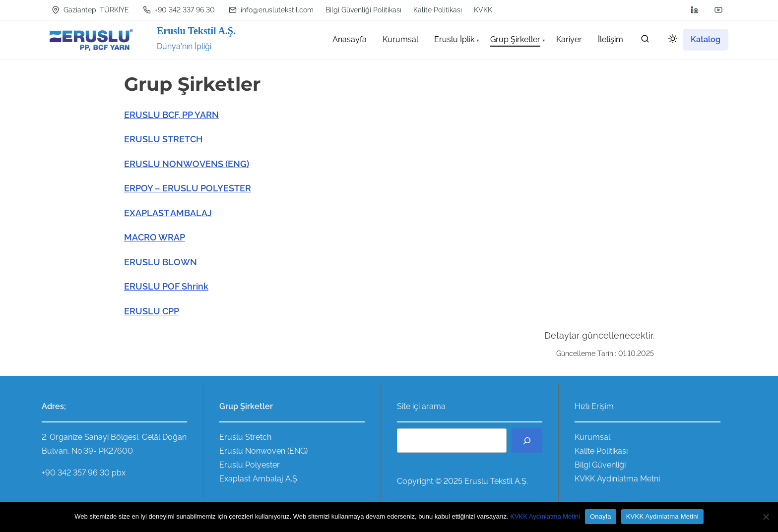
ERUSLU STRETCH (163, 139)
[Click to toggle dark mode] (671, 40)
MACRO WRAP (155, 237)
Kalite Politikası (438, 10)
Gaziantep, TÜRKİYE (90, 10)
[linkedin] (695, 10)
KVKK (483, 10)
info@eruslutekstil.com (271, 10)
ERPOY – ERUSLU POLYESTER (188, 188)
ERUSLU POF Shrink (166, 286)
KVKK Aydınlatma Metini (545, 516)
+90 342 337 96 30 (179, 10)
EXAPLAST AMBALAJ (168, 213)
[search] (645, 41)
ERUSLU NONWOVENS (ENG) (187, 164)
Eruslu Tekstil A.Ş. (196, 31)
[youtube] (718, 10)
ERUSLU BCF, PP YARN (171, 115)
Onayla (601, 516)
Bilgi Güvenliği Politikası (363, 10)
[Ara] (527, 441)
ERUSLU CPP (152, 311)
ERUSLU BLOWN (161, 262)
